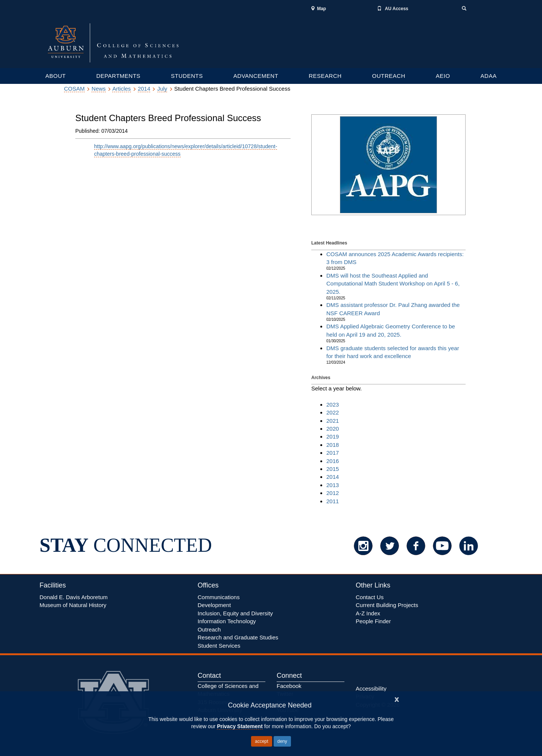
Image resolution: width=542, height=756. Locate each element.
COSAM (74, 89)
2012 (333, 493)
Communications (219, 597)
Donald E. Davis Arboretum (74, 597)
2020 (333, 429)
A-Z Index (368, 613)
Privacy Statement (240, 726)
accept (261, 741)
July (162, 89)
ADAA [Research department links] (489, 76)
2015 (333, 469)
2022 (333, 412)
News (99, 89)
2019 (333, 436)
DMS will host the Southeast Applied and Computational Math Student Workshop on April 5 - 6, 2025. (393, 284)
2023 (333, 405)
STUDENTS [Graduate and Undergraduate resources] (187, 76)
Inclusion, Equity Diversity (235, 613)
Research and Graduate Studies (238, 637)
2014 (144, 89)
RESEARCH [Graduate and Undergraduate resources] (325, 76)
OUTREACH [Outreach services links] (389, 76)
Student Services (219, 646)
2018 (333, 445)
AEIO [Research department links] (443, 76)
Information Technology (227, 621)
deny (282, 741)
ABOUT (55, 76)
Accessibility (371, 688)
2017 (333, 453)
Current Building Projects (387, 605)
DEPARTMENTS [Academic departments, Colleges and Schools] (118, 76)
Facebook (289, 686)
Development (214, 605)
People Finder (373, 621)
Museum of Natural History (73, 605)
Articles (121, 89)
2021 (333, 421)
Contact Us (370, 597)
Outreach (209, 629)
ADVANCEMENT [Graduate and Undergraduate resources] (256, 76)
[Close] (397, 699)
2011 (333, 501)
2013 (333, 485)
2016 (333, 461)
